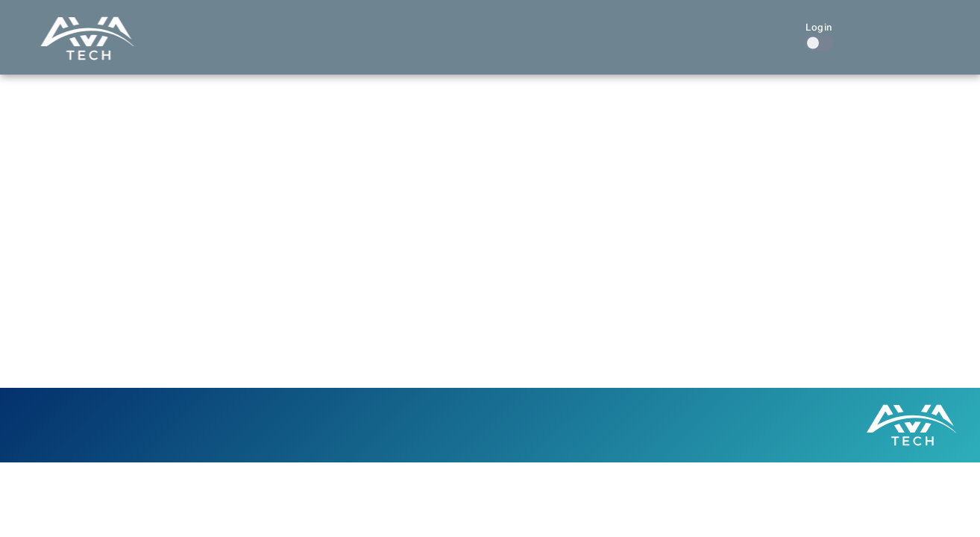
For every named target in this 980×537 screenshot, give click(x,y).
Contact (754, 28)
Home (419, 28)
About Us (676, 28)
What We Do (498, 28)
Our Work (592, 28)
